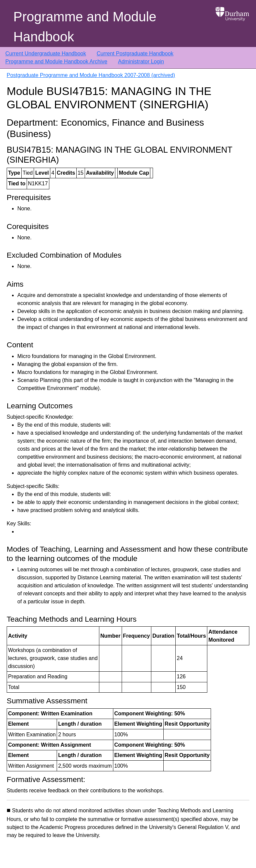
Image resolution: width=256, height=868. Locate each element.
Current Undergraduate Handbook (46, 53)
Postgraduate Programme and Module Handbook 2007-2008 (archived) (91, 75)
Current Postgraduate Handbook (135, 53)
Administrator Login (141, 61)
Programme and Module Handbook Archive (56, 61)
